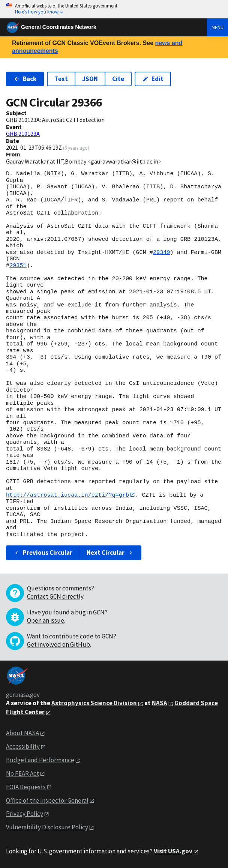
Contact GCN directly (55, 597)
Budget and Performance (40, 760)
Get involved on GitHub (58, 645)
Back (25, 79)
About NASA (22, 733)
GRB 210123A (23, 134)
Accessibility (23, 746)
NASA (160, 703)
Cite (118, 79)
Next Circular (110, 553)
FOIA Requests (26, 787)
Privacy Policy (25, 814)
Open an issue (46, 621)
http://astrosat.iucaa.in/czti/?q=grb (67, 495)
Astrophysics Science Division (94, 703)
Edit (153, 79)
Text (61, 79)
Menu (217, 27)
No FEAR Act (22, 773)
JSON (90, 79)
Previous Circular (43, 553)
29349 (162, 252)
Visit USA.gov (173, 851)
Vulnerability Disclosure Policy (47, 827)
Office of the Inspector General (47, 800)
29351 (18, 266)
